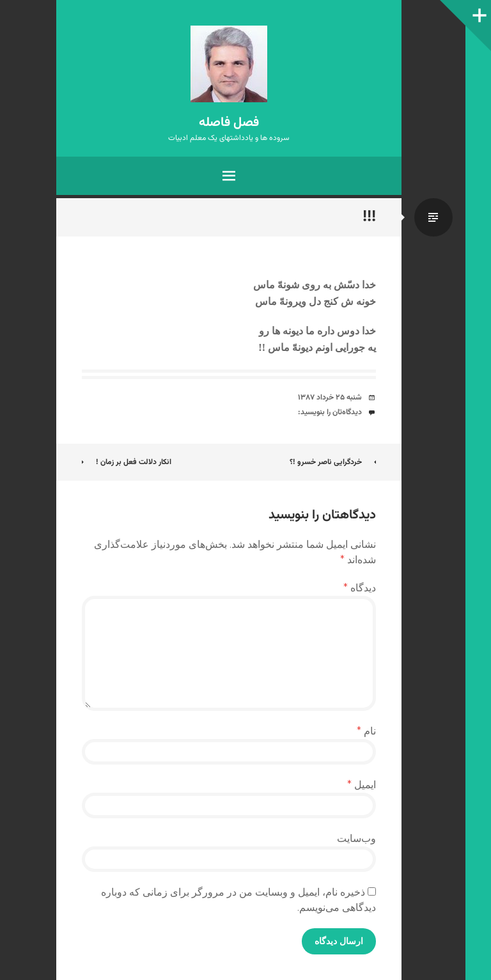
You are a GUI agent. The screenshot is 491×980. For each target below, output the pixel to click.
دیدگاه (360, 588)
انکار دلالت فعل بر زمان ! (127, 462)
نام (366, 731)
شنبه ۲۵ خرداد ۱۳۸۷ (330, 398)
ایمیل (362, 785)
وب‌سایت (356, 838)
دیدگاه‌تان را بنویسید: (330, 412)
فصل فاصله (229, 123)
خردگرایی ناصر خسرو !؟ (333, 462)
